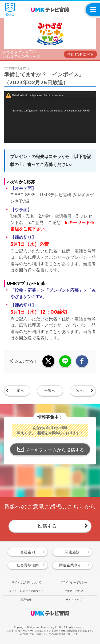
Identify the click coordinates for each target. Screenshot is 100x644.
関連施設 (72, 552)
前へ (21, 391)
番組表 (10, 10)
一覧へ (50, 391)
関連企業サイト (72, 565)
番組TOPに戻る (81, 54)
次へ (80, 391)
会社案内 (28, 552)
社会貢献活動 (28, 565)
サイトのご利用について (26, 582)
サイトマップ (74, 600)
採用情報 (26, 600)
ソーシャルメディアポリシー (26, 591)
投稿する (47, 526)
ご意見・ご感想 (74, 591)
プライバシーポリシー (74, 582)
